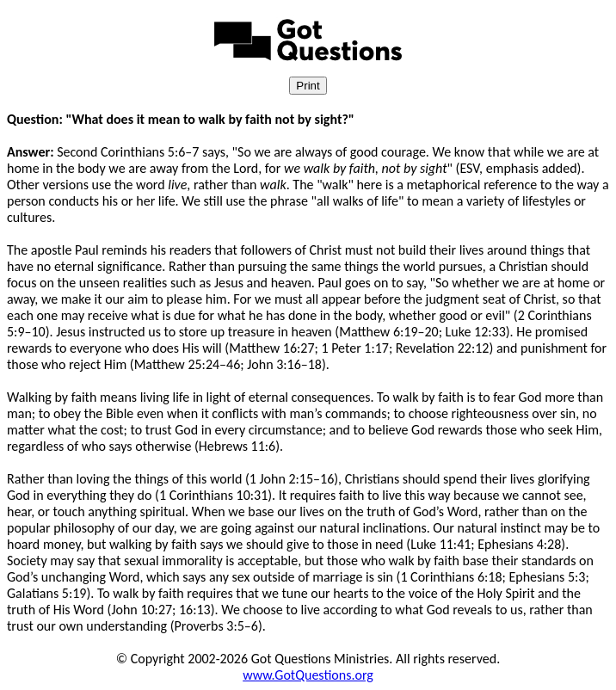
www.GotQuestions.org (308, 675)
